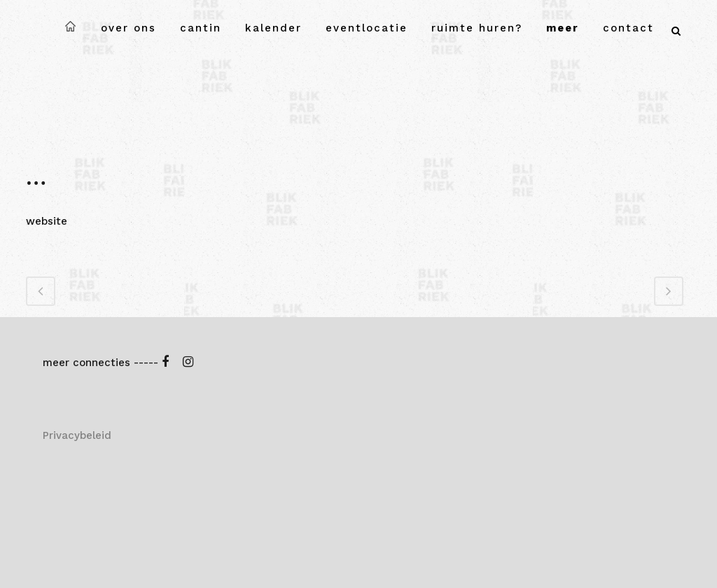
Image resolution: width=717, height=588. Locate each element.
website (47, 221)
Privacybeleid (77, 435)
